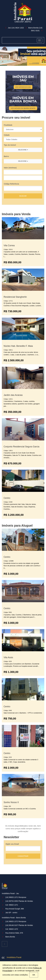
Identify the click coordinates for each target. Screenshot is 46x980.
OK (34, 975)
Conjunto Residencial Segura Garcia (22, 447)
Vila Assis (8, 657)
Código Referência (11, 184)
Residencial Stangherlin (15, 297)
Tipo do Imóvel (10, 145)
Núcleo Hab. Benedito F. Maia (18, 346)
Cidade (7, 135)
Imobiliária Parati (14, 957)
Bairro (6, 156)
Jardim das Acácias (13, 395)
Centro (7, 498)
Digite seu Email (12, 844)
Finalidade (8, 125)
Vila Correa (9, 245)
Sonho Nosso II (11, 802)
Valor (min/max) (10, 168)
